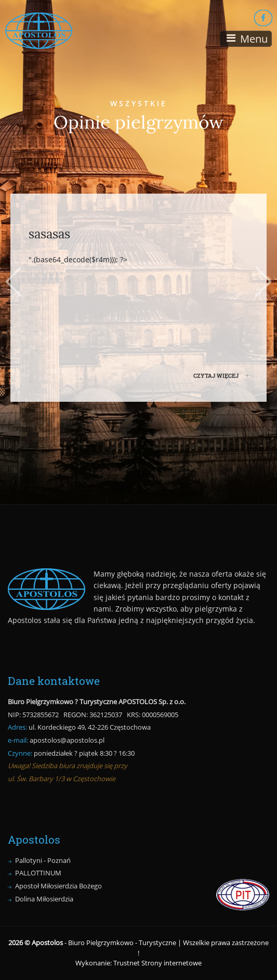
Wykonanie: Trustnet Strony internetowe (138, 963)
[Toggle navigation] (246, 39)
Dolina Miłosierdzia (44, 899)
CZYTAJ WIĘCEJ (216, 376)
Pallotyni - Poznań (43, 860)
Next (265, 282)
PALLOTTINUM (38, 873)
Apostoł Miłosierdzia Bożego (58, 886)
